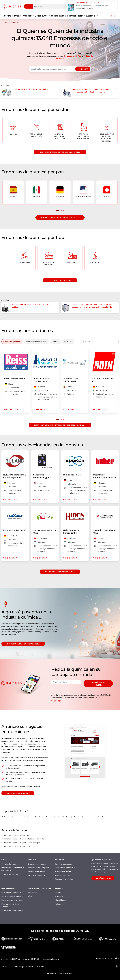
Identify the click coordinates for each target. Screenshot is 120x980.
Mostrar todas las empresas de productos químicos (60, 425)
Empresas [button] (17, 16)
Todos (28, 6)
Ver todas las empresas (60, 280)
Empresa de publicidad (18, 793)
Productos (59, 896)
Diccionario (33, 893)
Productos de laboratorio (65, 868)
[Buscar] (65, 7)
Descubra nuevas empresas (39, 868)
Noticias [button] (7, 16)
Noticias (58, 893)
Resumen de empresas (37, 875)
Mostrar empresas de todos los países (60, 218)
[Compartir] (111, 16)
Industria (70, 56)
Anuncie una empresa (37, 871)
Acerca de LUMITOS (31, 959)
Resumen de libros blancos (12, 911)
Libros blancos (61, 900)
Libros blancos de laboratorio (13, 896)
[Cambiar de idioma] (115, 16)
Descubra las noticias (10, 864)
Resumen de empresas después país (16, 846)
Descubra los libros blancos (12, 893)
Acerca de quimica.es (51, 959)
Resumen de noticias (10, 874)
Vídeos (31, 896)
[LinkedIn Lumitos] (117, 967)
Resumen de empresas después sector (17, 835)
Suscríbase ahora (103, 878)
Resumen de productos (64, 879)
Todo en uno (60, 904)
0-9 (4, 816)
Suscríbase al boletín (98, 683)
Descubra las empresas (37, 864)
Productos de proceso (63, 871)
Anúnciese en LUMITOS (11, 959)
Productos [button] (28, 16)
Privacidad (41, 967)
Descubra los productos (64, 864)
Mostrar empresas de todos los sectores (60, 152)
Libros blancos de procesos (12, 900)
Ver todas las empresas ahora (60, 572)
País (79, 56)
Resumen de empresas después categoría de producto (23, 839)
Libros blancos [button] (42, 16)
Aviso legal (6, 967)
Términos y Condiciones (24, 967)
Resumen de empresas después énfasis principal (21, 843)
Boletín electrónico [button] (88, 16)
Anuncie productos (62, 875)
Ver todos (58, 701)
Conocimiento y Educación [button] (64, 16)
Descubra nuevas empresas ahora (23, 644)
